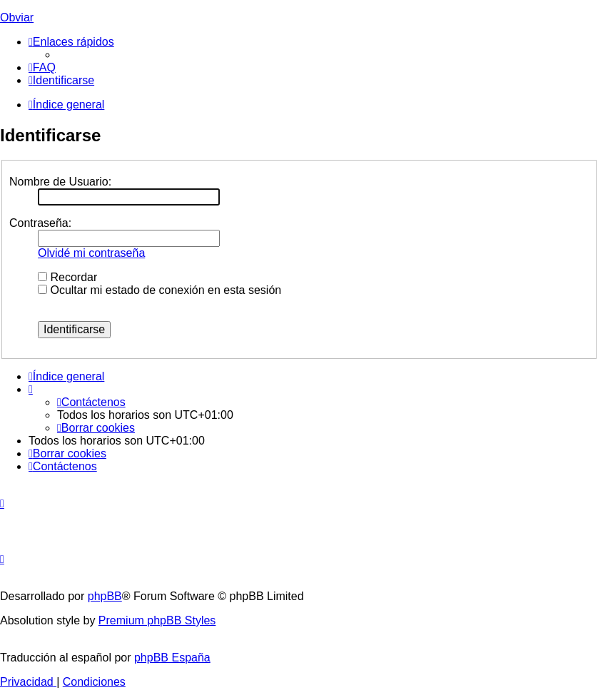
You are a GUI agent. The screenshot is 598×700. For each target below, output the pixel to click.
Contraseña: (40, 223)
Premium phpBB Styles (157, 620)
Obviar (17, 17)
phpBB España (172, 658)
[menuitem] (42, 67)
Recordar (67, 277)
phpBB (105, 596)
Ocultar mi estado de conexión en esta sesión (159, 290)
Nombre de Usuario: (60, 182)
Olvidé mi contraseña (91, 253)
